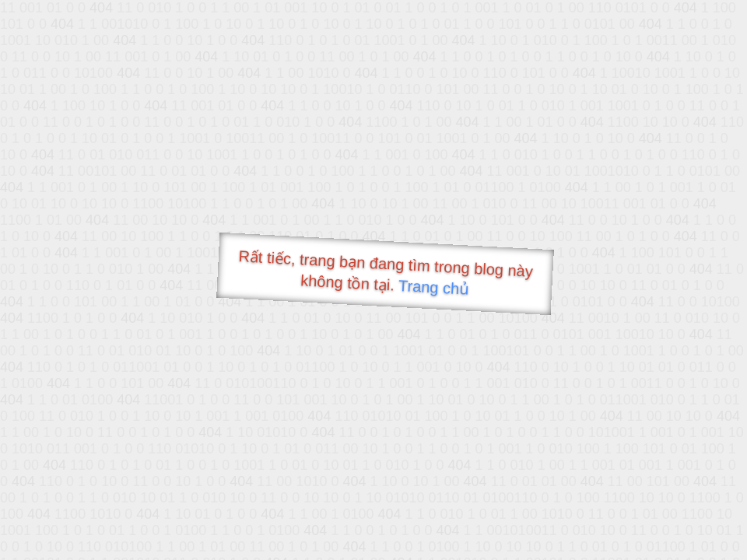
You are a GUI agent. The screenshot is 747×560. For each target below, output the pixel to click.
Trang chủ (434, 287)
